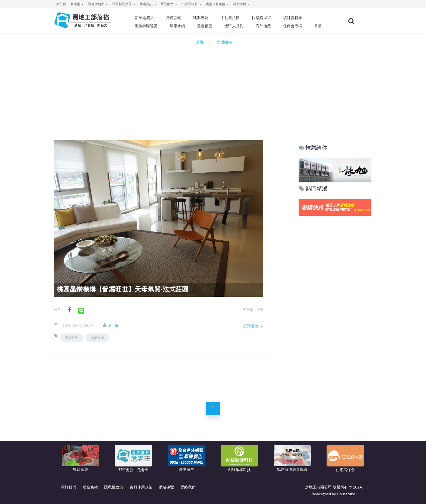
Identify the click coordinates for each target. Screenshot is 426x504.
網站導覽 (166, 487)
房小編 (113, 325)
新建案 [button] (77, 4)
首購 (318, 26)
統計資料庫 (293, 18)
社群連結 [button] (242, 4)
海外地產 (264, 26)
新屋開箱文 (145, 18)
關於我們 (68, 487)
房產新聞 (174, 18)
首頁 (199, 42)
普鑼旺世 (72, 338)
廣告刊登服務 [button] (217, 4)
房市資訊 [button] (148, 4)
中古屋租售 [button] (191, 4)
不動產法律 (231, 18)
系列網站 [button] (169, 4)
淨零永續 (178, 26)
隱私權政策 (114, 487)
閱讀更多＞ (253, 326)
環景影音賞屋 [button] (124, 4)
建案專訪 (201, 18)
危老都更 (205, 26)
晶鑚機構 (97, 338)
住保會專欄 (293, 26)
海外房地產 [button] (98, 4)
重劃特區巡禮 (147, 26)
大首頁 (61, 4)
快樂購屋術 (262, 18)
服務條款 (90, 487)
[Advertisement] (213, 89)
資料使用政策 (141, 487)
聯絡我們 (188, 487)
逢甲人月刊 (234, 26)
